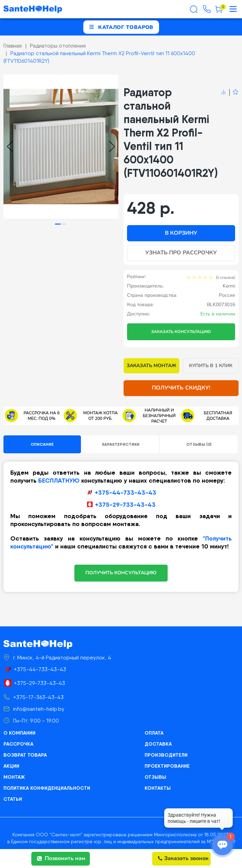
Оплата (154, 733)
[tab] (58, 224)
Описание (42, 444)
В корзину (181, 233)
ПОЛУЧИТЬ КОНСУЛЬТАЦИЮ (121, 573)
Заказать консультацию (181, 332)
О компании (19, 733)
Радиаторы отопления (58, 46)
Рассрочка (18, 744)
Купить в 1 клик (211, 366)
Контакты (158, 788)
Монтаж (14, 777)
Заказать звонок (183, 858)
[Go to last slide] (10, 147)
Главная (13, 46)
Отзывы (155, 777)
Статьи (13, 799)
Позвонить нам (61, 858)
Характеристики (121, 444)
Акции (11, 766)
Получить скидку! (181, 388)
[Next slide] (112, 147)
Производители (166, 755)
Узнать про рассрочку (181, 253)
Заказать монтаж (152, 366)
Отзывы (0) (199, 444)
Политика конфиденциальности (47, 788)
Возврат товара (25, 755)
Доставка (158, 744)
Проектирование (167, 766)
